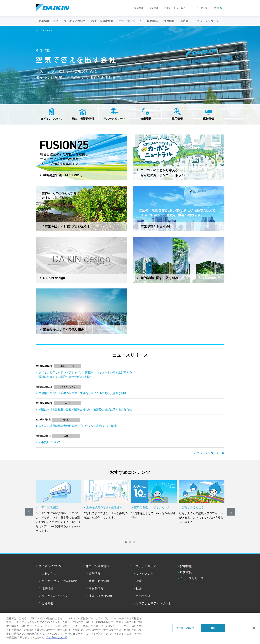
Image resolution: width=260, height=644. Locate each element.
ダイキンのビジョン (55, 596)
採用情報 (169, 21)
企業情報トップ (48, 21)
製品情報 (139, 8)
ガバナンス (143, 596)
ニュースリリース (208, 21)
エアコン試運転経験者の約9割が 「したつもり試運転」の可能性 (78, 426)
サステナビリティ (114, 119)
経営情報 (95, 574)
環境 (139, 581)
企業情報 (154, 8)
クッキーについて (57, 637)
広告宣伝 (209, 119)
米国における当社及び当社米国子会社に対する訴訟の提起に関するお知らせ (85, 409)
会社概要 (47, 603)
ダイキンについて (51, 119)
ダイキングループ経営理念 (59, 581)
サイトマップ (200, 8)
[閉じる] (254, 628)
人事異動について (50, 442)
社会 (139, 588)
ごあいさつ (49, 574)
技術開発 (152, 21)
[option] (58, 507)
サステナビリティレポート (153, 603)
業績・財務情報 (99, 581)
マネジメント (145, 574)
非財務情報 (96, 588)
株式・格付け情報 (100, 596)
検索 (217, 8)
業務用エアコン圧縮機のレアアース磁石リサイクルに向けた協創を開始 (83, 393)
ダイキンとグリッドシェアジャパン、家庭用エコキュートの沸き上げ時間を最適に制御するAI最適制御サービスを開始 (85, 375)
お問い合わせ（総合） (176, 8)
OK (213, 628)
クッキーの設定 (185, 628)
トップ (39, 30)
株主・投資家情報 (83, 119)
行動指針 (47, 588)
